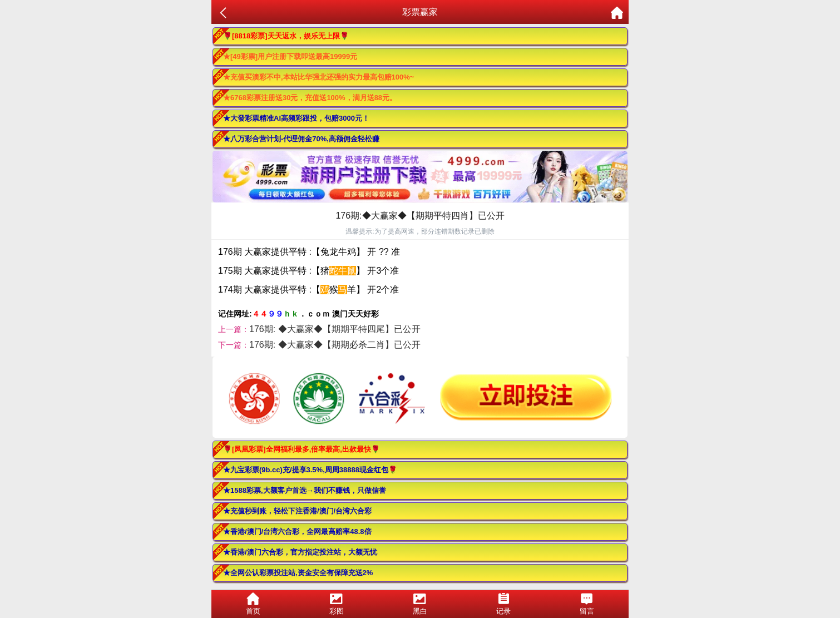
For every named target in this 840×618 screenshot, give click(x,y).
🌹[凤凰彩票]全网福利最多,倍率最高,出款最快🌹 (302, 449)
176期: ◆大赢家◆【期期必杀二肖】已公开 (335, 345)
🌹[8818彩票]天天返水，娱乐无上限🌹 (286, 36)
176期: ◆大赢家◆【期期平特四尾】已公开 (335, 329)
